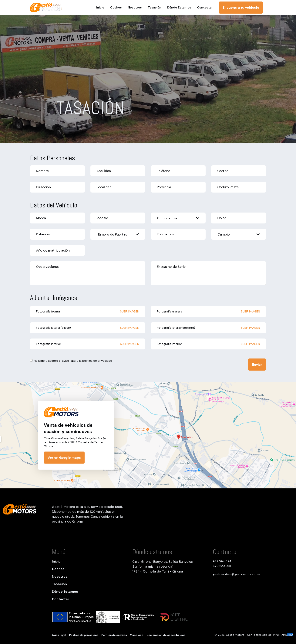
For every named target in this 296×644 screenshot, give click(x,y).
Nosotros (60, 576)
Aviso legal (59, 635)
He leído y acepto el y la (71, 361)
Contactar (61, 599)
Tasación (59, 584)
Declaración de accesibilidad (166, 635)
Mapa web (137, 635)
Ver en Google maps (64, 458)
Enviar (257, 365)
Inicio (56, 561)
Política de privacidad (84, 635)
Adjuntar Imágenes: (54, 298)
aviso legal (69, 361)
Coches (58, 569)
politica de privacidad (97, 361)
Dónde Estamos (65, 592)
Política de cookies (114, 635)
